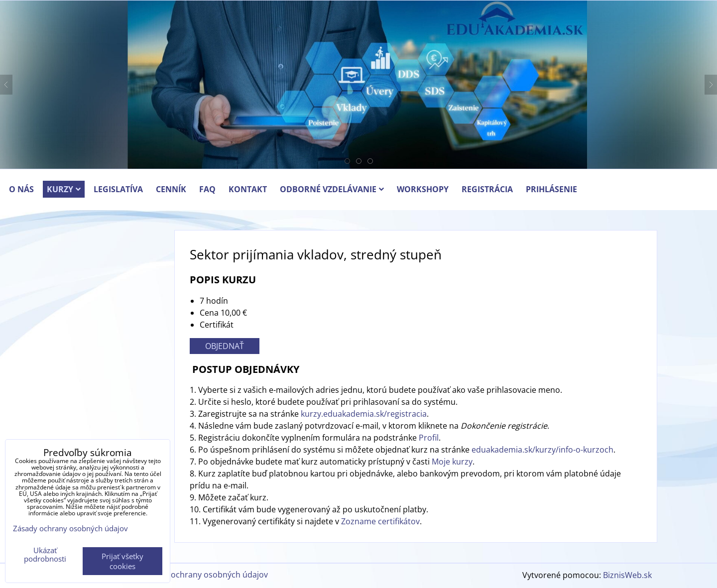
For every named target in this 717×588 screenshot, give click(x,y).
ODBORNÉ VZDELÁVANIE (332, 189)
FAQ (207, 189)
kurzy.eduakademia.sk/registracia (364, 414)
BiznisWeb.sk (627, 575)
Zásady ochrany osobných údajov (205, 575)
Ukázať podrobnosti (45, 554)
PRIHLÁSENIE (551, 189)
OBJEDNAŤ (225, 346)
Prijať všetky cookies (122, 561)
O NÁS (21, 189)
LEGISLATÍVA (118, 189)
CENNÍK (171, 189)
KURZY (64, 189)
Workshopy (423, 189)
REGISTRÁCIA (487, 189)
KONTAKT (248, 189)
